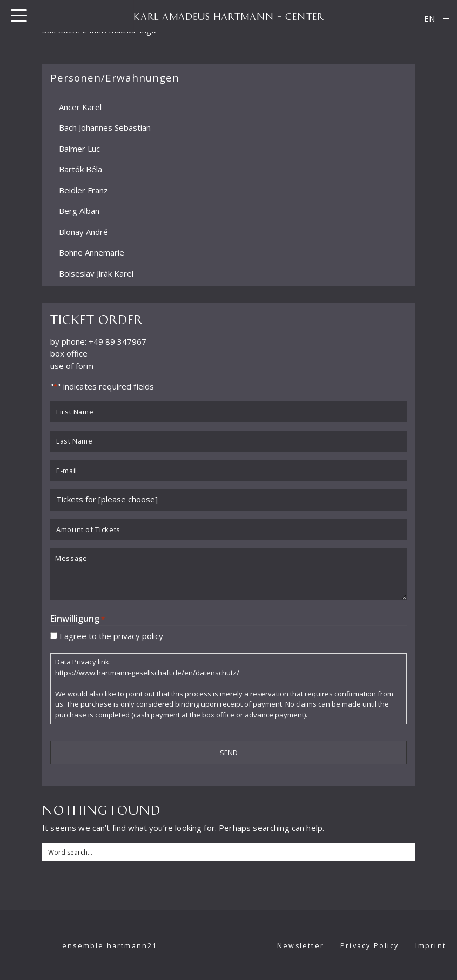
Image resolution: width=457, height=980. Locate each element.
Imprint (431, 946)
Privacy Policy (370, 946)
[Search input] (229, 852)
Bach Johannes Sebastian (105, 127)
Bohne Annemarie (92, 252)
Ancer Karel (80, 106)
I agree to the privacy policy (111, 635)
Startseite (61, 30)
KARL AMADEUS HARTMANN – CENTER (228, 16)
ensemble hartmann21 (110, 946)
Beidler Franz (83, 190)
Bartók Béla (80, 169)
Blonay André (83, 231)
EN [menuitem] (429, 18)
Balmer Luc (79, 148)
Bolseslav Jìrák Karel (96, 273)
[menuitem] (429, 19)
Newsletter (301, 946)
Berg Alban (79, 211)
